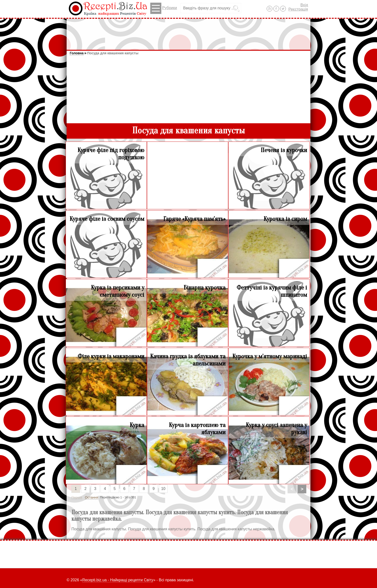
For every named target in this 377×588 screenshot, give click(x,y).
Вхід (304, 5)
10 (163, 489)
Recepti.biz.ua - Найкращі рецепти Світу (118, 580)
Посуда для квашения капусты (113, 53)
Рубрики (164, 8)
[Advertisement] (188, 32)
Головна (77, 53)
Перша (77, 497)
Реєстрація (298, 9)
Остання (91, 497)
